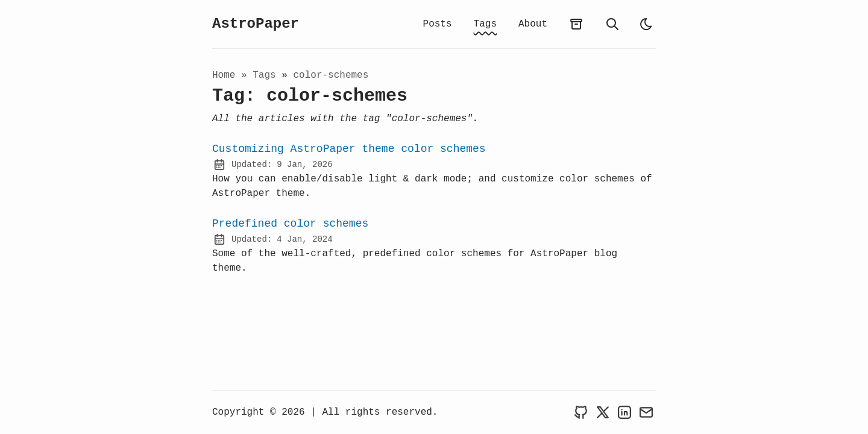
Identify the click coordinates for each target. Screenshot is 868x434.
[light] (646, 25)
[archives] (576, 25)
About (533, 24)
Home (224, 77)
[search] (612, 25)
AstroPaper (256, 25)
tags (267, 77)
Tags (485, 24)
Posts (438, 24)
